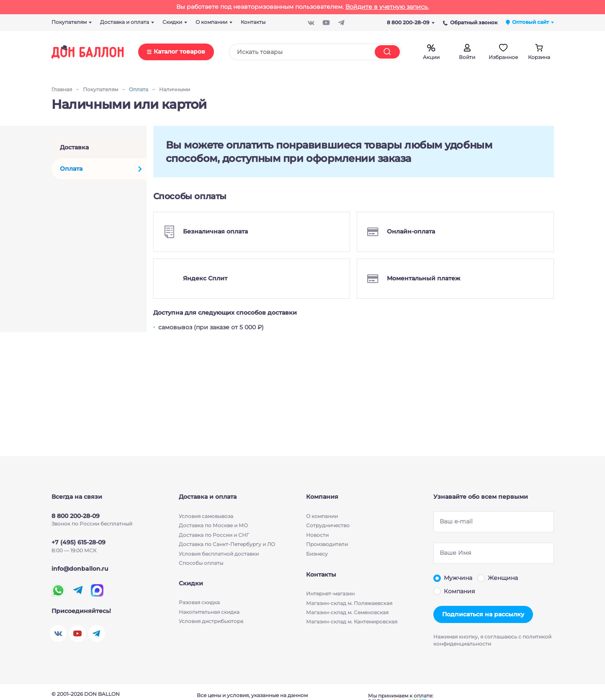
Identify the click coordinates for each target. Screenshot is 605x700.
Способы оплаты (201, 563)
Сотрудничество (328, 525)
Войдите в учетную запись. (387, 7)
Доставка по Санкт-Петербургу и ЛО (227, 544)
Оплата (71, 169)
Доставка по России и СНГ (214, 535)
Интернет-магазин (330, 595)
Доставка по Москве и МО (213, 525)
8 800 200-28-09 (411, 22)
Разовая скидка (199, 604)
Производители (327, 544)
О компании (322, 516)
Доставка (74, 147)
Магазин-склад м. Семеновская (347, 613)
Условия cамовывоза (206, 516)
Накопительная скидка (209, 613)
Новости (317, 535)
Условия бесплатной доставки (219, 554)
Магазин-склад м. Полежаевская (349, 604)
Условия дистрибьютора (211, 623)
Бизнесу (317, 554)
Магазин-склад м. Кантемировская (352, 623)
